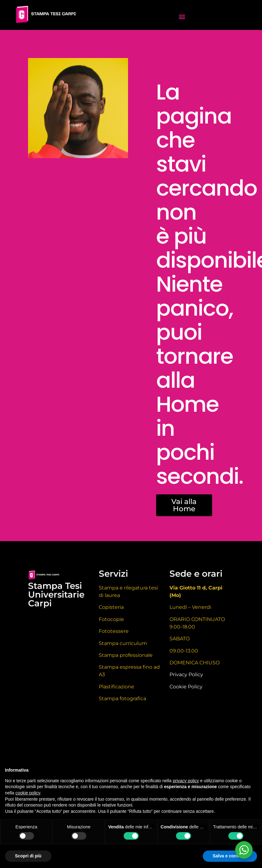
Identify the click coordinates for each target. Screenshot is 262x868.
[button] (182, 16)
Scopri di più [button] (28, 856)
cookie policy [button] (28, 793)
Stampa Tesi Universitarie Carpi (56, 594)
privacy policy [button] (186, 781)
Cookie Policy (186, 687)
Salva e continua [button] (230, 856)
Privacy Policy (186, 674)
